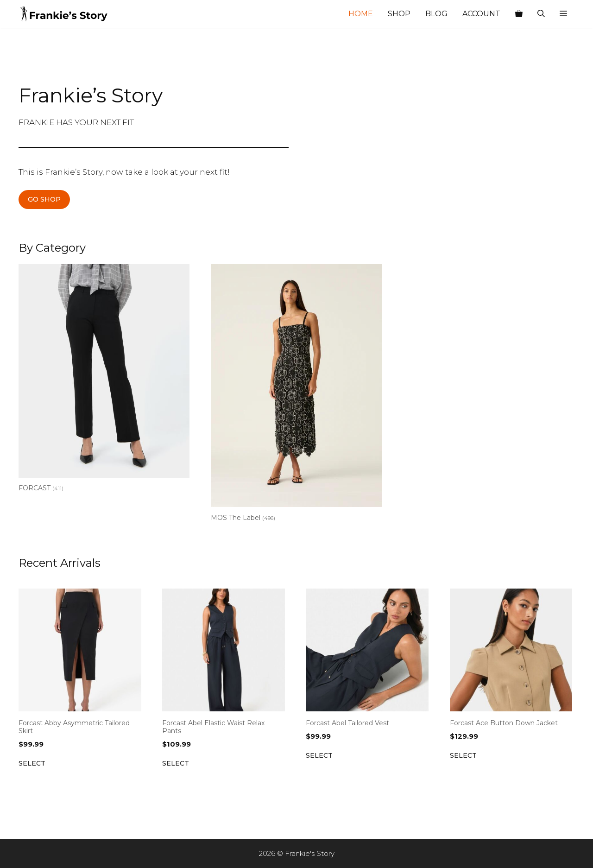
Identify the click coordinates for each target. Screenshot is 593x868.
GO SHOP (44, 199)
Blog (436, 14)
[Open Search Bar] (541, 14)
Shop (399, 14)
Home (361, 14)
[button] (563, 14)
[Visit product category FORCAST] (104, 380)
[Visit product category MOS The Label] (296, 395)
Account (481, 14)
